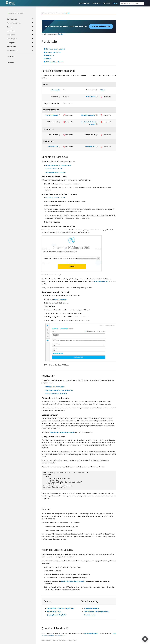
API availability (90, 97)
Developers (11, 57)
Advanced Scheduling (88, 115)
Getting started (20, 19)
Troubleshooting (20, 51)
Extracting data (20, 39)
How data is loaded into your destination (59, 390)
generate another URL (101, 281)
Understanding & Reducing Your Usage (97, 611)
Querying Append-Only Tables (57, 615)
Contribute (96, 3)
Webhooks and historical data (55, 387)
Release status (55, 90)
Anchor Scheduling (52, 115)
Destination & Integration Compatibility (60, 608)
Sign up (115, 3)
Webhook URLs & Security (55, 62)
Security (20, 27)
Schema (49, 59)
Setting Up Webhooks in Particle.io (73, 581)
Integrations (20, 35)
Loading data (20, 43)
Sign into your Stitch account (55, 198)
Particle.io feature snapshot (56, 49)
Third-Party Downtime (91, 608)
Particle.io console (60, 299)
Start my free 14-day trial (101, 26)
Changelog (106, 3)
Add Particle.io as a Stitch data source (58, 165)
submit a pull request (91, 633)
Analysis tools (20, 47)
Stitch (102, 90)
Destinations (20, 31)
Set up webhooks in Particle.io (55, 172)
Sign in (60, 34)
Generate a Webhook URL (54, 169)
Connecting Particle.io (54, 52)
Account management (20, 23)
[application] (145, 639)
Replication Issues (90, 615)
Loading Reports (90, 147)
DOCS (43, 13)
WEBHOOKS (59, 13)
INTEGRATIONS (50, 13)
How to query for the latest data (56, 394)
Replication (50, 55)
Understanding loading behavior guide (62, 432)
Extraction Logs (53, 147)
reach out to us (61, 636)
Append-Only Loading (54, 611)
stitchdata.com (84, 3)
